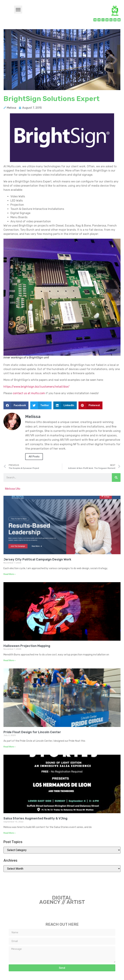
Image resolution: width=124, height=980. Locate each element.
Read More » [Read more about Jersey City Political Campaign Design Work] (9, 574)
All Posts (34, 457)
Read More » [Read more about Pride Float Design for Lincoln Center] (9, 747)
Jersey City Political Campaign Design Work (37, 559)
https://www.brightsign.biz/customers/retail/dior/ (36, 387)
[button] (18, 10)
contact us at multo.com (29, 393)
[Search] (116, 478)
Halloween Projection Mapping (27, 646)
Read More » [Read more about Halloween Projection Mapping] (9, 660)
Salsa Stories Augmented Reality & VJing (35, 818)
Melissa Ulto (13, 489)
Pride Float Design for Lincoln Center (32, 732)
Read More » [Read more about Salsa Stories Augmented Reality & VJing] (9, 833)
